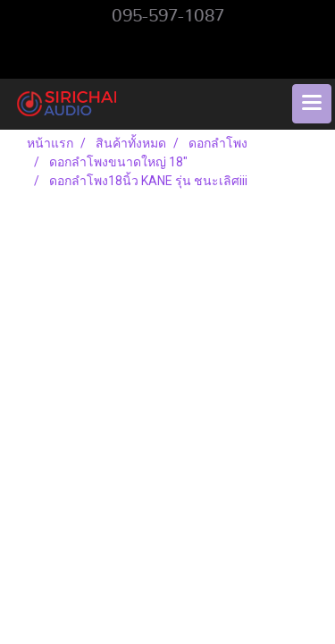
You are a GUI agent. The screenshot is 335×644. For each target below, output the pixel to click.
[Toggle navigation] (312, 104)
